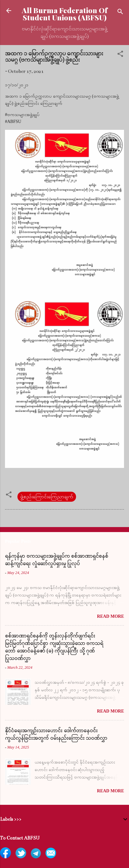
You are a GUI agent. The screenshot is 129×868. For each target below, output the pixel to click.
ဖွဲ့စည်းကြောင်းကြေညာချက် (47, 497)
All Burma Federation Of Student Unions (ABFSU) (65, 14)
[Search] (120, 13)
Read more (110, 616)
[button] (120, 55)
